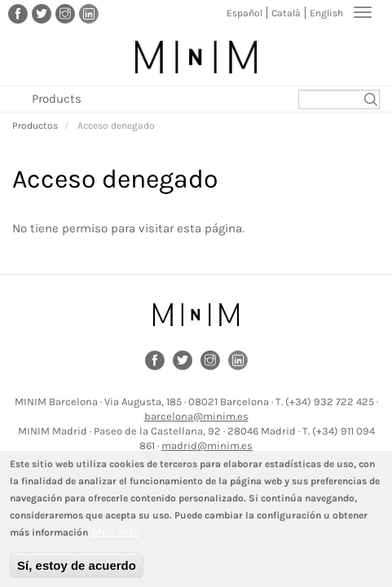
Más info (115, 541)
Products (57, 99)
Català (286, 13)
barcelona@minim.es (196, 416)
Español (244, 13)
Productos (35, 126)
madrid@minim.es (207, 446)
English (326, 13)
